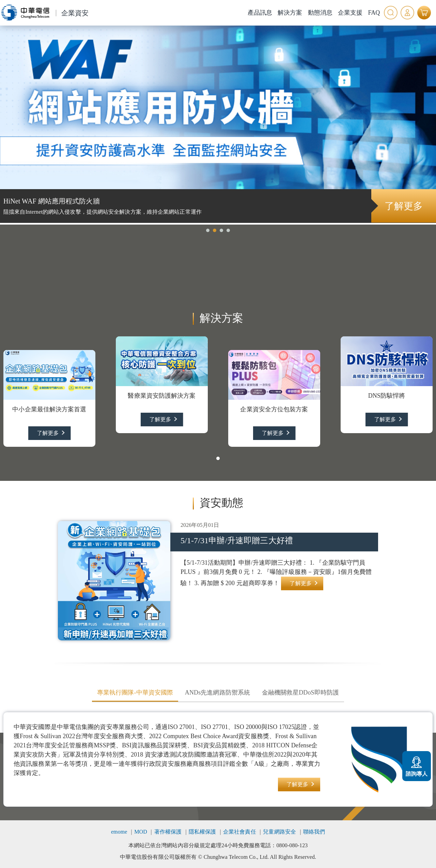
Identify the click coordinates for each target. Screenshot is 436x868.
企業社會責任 (240, 832)
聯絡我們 (314, 832)
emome (119, 832)
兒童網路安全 (279, 832)
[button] (208, 230)
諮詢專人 (417, 765)
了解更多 (403, 206)
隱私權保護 (203, 832)
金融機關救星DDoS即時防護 (300, 692)
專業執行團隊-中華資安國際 (135, 692)
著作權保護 (168, 832)
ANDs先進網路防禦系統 (217, 692)
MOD (141, 832)
